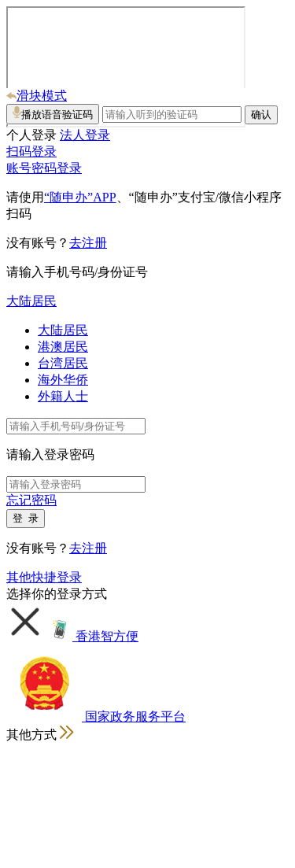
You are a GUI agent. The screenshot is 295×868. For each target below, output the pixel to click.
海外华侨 (63, 380)
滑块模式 (37, 96)
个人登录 (31, 135)
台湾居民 (63, 363)
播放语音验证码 (53, 113)
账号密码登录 (44, 168)
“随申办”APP (80, 197)
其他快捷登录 (44, 577)
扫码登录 (31, 151)
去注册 (88, 243)
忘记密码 (31, 500)
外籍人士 (63, 396)
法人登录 (85, 135)
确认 (261, 115)
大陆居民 (31, 301)
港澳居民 (63, 347)
